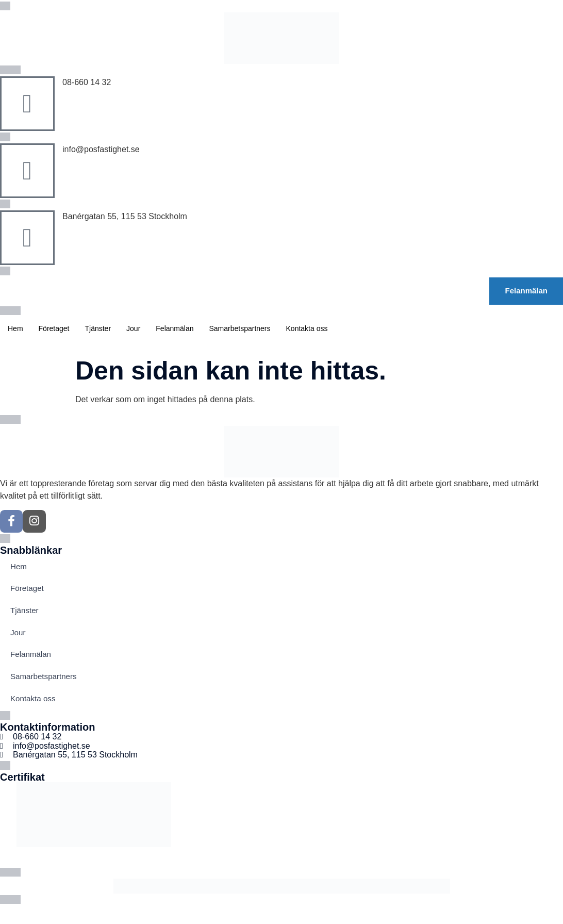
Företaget (54, 328)
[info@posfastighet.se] (27, 171)
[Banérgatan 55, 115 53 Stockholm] (27, 238)
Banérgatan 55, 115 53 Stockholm (125, 216)
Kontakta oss (307, 328)
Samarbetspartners (239, 328)
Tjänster (98, 328)
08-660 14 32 (87, 82)
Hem (15, 328)
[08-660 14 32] (27, 104)
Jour (133, 328)
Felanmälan (175, 328)
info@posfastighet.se (101, 149)
